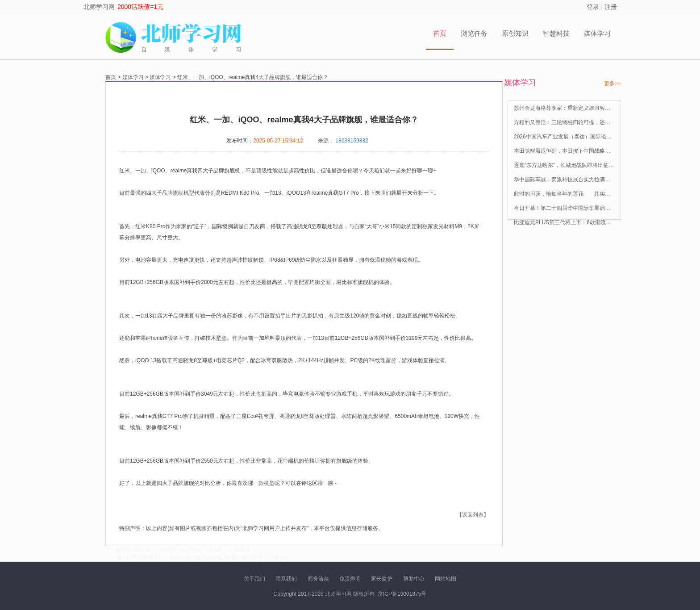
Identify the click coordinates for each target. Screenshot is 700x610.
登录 (593, 7)
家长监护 (382, 579)
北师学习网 (99, 7)
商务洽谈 (318, 579)
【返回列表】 (473, 515)
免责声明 (350, 579)
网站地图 (446, 579)
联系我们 (286, 579)
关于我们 (254, 579)
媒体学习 (597, 33)
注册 (611, 7)
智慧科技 (556, 33)
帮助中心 (414, 579)
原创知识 (515, 33)
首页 (440, 33)
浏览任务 (474, 33)
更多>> (612, 84)
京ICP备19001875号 (402, 594)
